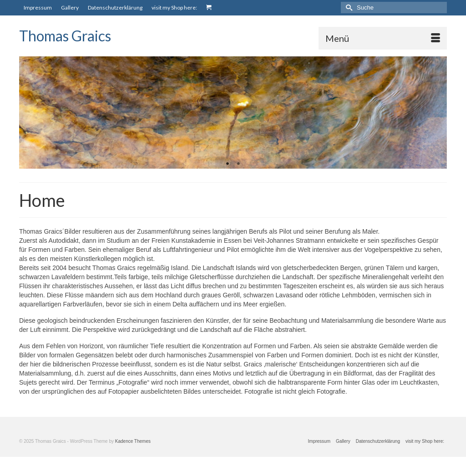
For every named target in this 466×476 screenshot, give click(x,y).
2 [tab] (238, 164)
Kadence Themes (133, 441)
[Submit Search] (348, 8)
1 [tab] (228, 164)
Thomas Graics (65, 36)
